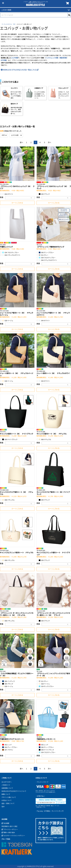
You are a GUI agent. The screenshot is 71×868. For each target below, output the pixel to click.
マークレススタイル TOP (8, 24)
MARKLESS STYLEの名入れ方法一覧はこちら (20, 70)
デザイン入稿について (9, 797)
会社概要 (5, 823)
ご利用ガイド (6, 785)
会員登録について (7, 788)
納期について (6, 794)
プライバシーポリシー (10, 829)
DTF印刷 (4, 60)
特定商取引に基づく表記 (9, 826)
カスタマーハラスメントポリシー (13, 836)
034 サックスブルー (46, 686)
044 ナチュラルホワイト (11, 255)
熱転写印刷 (63, 58)
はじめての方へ (7, 782)
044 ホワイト (44, 321)
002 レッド (7, 745)
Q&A (3, 807)
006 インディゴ (8, 681)
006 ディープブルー (46, 252)
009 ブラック (44, 194)
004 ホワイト (8, 194)
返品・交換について (8, 803)
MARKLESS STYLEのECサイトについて (14, 791)
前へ (22, 142)
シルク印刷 (14, 58)
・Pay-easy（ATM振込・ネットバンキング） (50, 811)
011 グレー (44, 255)
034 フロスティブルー (11, 252)
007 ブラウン (8, 750)
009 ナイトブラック (10, 439)
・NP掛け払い (40, 796)
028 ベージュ (8, 321)
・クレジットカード (42, 782)
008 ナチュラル (45, 439)
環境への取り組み (8, 832)
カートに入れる (17, 203)
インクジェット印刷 (52, 58)
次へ (49, 142)
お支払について (7, 800)
